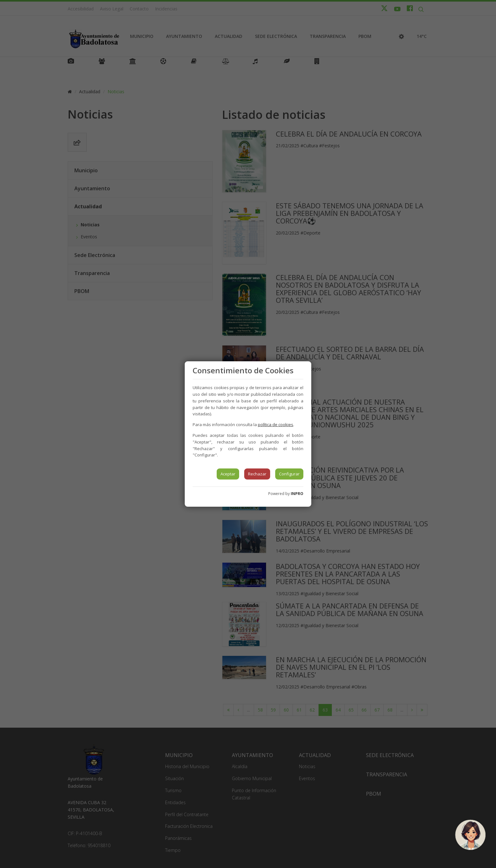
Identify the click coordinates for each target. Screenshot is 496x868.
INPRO (297, 494)
